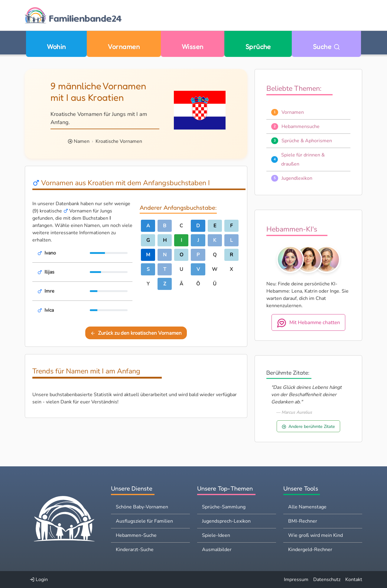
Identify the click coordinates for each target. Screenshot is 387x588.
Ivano (50, 253)
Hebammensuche (301, 126)
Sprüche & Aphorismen (307, 141)
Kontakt (354, 580)
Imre (49, 291)
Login (39, 580)
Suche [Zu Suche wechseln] (327, 46)
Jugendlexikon (297, 178)
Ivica (49, 310)
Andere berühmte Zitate (308, 426)
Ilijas (49, 272)
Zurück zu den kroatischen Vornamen (136, 333)
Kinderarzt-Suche (135, 550)
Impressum (296, 580)
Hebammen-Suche (136, 535)
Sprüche (258, 46)
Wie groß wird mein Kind (315, 535)
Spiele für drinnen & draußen (303, 159)
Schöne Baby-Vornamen (142, 507)
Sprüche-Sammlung (224, 507)
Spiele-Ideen (216, 535)
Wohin (56, 46)
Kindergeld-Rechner (310, 550)
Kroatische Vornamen (119, 141)
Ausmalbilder (217, 550)
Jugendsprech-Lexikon (226, 521)
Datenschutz (327, 580)
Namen (82, 141)
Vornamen (124, 46)
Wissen (193, 46)
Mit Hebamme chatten (308, 323)
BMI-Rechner (303, 521)
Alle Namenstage (307, 507)
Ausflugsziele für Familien (144, 521)
